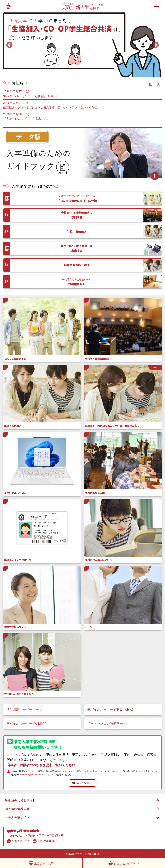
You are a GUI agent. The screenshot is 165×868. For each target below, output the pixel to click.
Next (156, 45)
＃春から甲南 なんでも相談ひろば (101, 771)
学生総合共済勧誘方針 (82, 801)
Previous (9, 45)
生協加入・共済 (41, 863)
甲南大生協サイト (82, 817)
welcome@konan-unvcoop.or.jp (35, 775)
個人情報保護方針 (82, 809)
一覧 (155, 84)
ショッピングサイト (124, 863)
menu (156, 7)
